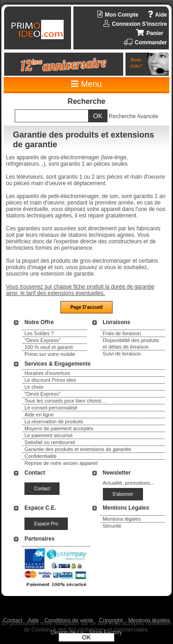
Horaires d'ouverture (47, 373)
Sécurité (112, 526)
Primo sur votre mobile (50, 354)
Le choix (34, 387)
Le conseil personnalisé (51, 408)
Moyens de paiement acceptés (59, 428)
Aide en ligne (39, 415)
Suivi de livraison (122, 354)
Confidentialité (41, 456)
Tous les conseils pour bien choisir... (65, 401)
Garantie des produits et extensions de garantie (78, 449)
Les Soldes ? (39, 333)
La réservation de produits (54, 421)
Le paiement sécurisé (49, 435)
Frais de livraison (122, 333)
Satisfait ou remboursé (50, 442)
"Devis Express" (42, 340)
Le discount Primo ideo (50, 380)
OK (86, 637)
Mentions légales (122, 519)
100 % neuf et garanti (49, 347)
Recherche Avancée (134, 116)
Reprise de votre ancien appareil (61, 463)
